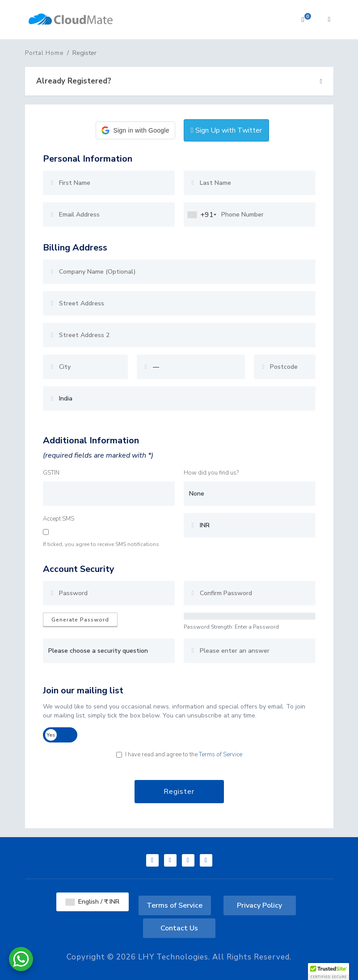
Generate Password (80, 620)
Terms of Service (221, 755)
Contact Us (179, 928)
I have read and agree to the (179, 755)
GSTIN (51, 473)
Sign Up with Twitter (226, 130)
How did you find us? (211, 473)
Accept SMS (59, 519)
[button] (135, 130)
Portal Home (44, 53)
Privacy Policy (259, 905)
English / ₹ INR (93, 902)
